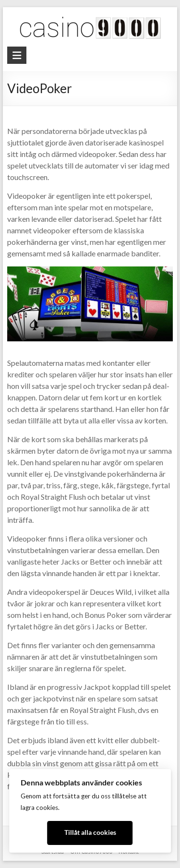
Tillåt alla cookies (90, 832)
